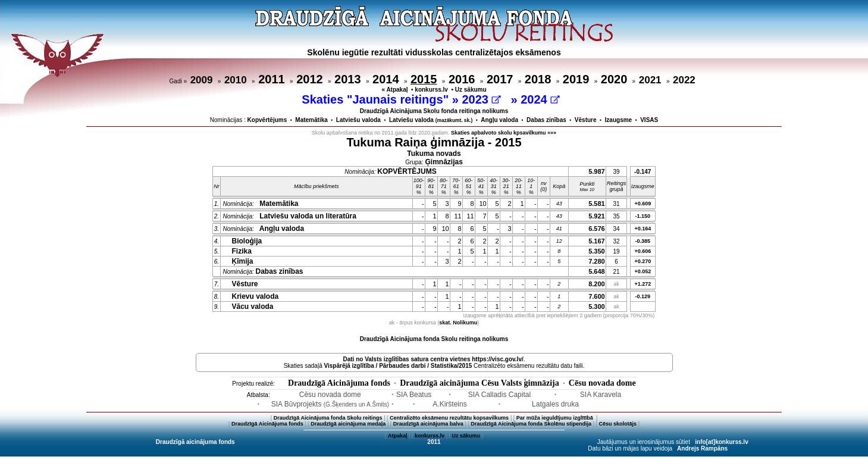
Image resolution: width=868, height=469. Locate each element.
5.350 (597, 251)
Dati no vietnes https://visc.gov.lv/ (433, 359)
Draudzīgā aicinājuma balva (428, 424)
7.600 (597, 296)
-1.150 (643, 216)
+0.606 (643, 251)
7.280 (597, 261)
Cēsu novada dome (602, 383)
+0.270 (643, 261)
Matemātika (311, 120)
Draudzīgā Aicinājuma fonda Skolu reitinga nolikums (434, 339)
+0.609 (643, 204)
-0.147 (643, 172)
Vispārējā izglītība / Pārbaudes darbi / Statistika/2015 (398, 366)
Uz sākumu (471, 90)
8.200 (597, 284)
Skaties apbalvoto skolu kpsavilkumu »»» (504, 133)
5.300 (597, 307)
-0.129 (643, 296)
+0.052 (643, 271)
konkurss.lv (431, 90)
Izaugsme (619, 120)
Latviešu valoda (358, 120)
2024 (540, 99)
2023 (481, 99)
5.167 (597, 241)
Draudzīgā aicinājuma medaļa (348, 424)
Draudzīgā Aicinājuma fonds (339, 383)
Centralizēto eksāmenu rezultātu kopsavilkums (449, 418)
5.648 (597, 271)
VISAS (649, 120)
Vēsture (586, 120)
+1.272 (643, 284)
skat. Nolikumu (458, 323)
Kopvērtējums (267, 120)
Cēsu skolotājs (618, 424)
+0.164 (643, 229)
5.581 (597, 204)
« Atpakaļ (394, 90)
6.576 (597, 229)
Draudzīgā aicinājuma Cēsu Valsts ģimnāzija (480, 383)
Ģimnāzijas (444, 162)
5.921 (597, 216)
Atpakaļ (398, 436)
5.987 (597, 171)
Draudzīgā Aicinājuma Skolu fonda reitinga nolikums (434, 111)
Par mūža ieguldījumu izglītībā (556, 418)
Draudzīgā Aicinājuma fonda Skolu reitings (328, 418)
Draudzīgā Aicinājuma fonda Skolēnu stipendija (531, 424)
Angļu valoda (499, 120)
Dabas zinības (546, 120)
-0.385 (643, 241)
